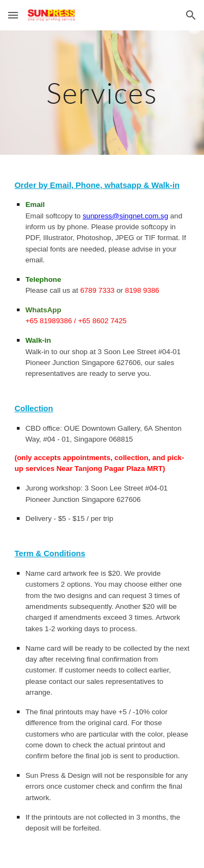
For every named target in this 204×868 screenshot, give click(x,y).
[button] (13, 15)
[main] (102, 93)
